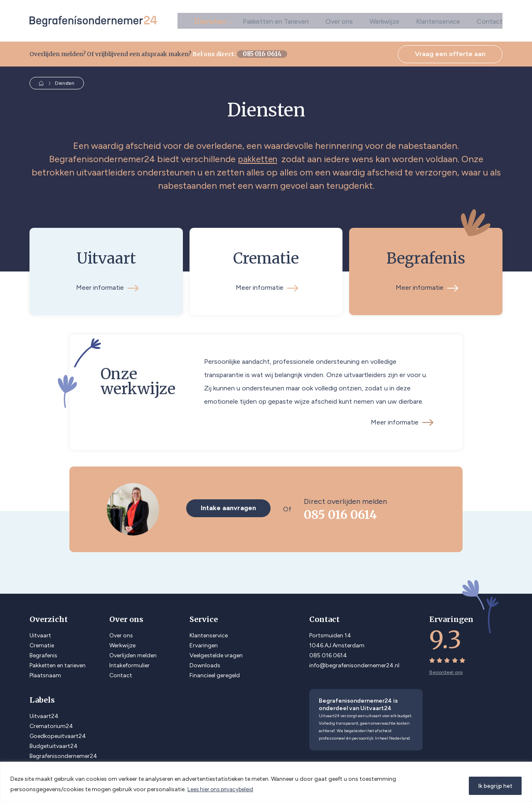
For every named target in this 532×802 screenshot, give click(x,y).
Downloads (205, 663)
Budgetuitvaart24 (54, 744)
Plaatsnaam (45, 673)
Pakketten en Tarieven (276, 21)
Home (42, 83)
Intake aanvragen (230, 507)
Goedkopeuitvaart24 (58, 734)
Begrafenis (43, 653)
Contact (490, 21)
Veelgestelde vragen (216, 653)
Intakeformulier (129, 663)
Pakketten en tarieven (58, 663)
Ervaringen (204, 643)
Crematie (42, 643)
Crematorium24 (51, 724)
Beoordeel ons (446, 670)
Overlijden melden (133, 653)
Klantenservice (438, 21)
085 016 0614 (255, 54)
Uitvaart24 (44, 714)
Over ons (339, 21)
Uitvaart (40, 633)
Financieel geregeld (215, 673)
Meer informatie (401, 420)
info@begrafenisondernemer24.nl (354, 663)
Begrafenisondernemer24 (63, 754)
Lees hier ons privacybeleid (223, 790)
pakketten (257, 159)
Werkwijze (384, 21)
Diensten (213, 21)
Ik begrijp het (492, 785)
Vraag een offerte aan (450, 54)
